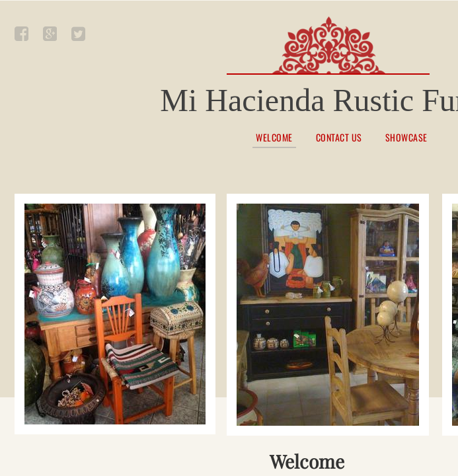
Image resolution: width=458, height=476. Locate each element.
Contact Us (339, 138)
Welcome (274, 138)
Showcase (406, 138)
